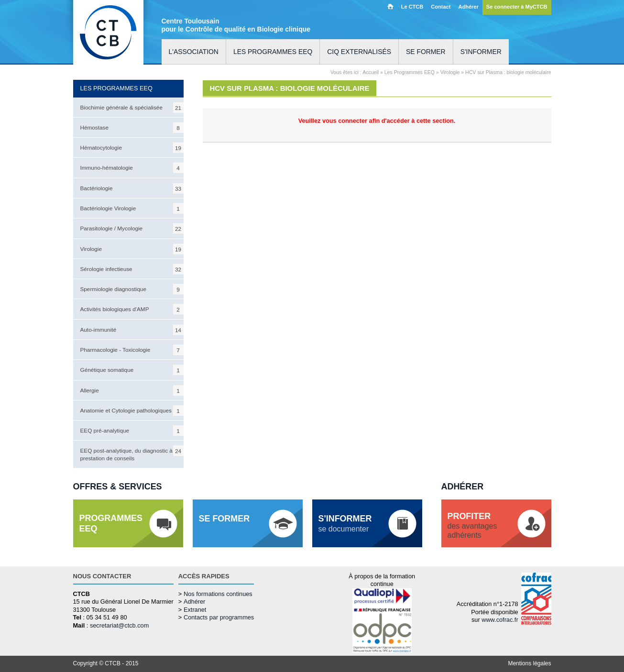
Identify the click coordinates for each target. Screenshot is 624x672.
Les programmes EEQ (273, 52)
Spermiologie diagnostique (132, 289)
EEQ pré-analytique (132, 431)
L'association (194, 52)
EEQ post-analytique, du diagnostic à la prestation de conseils (132, 453)
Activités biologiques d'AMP (132, 309)
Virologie (132, 249)
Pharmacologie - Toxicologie (132, 350)
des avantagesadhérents (472, 526)
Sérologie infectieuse (132, 269)
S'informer (481, 52)
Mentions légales (529, 663)
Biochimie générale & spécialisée (132, 108)
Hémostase (132, 128)
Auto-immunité (132, 330)
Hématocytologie (132, 148)
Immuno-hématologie (132, 168)
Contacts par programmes (219, 617)
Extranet (195, 610)
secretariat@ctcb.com (119, 625)
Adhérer (468, 7)
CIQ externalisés (359, 52)
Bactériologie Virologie (132, 208)
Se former (426, 52)
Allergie (132, 390)
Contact (441, 7)
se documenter (345, 523)
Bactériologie (132, 188)
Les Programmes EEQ (410, 72)
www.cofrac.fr (500, 620)
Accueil (390, 6)
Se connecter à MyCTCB (517, 7)
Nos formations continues (218, 594)
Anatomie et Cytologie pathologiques (132, 411)
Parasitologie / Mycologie (132, 228)
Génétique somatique (132, 370)
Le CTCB (412, 7)
